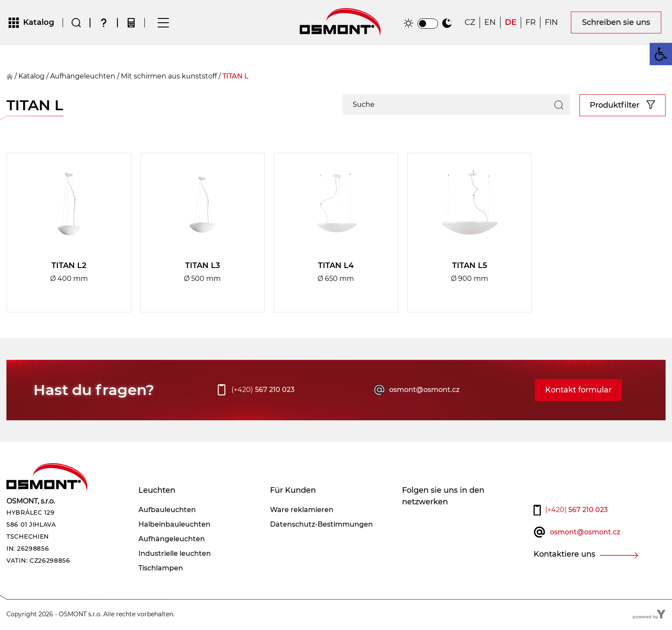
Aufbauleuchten (167, 511)
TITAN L (235, 77)
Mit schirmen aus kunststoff (169, 77)
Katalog (31, 77)
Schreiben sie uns (616, 23)
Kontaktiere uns (564, 555)
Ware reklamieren (302, 511)
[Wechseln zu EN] (490, 23)
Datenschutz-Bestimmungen (321, 525)
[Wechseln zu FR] (531, 23)
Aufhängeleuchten (83, 77)
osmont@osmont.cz (424, 391)
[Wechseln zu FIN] (551, 23)
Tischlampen (161, 569)
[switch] (428, 24)
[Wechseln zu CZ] (470, 23)
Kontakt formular (578, 391)
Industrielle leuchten (175, 554)
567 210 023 (263, 391)
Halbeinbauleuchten (174, 525)
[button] (661, 54)
